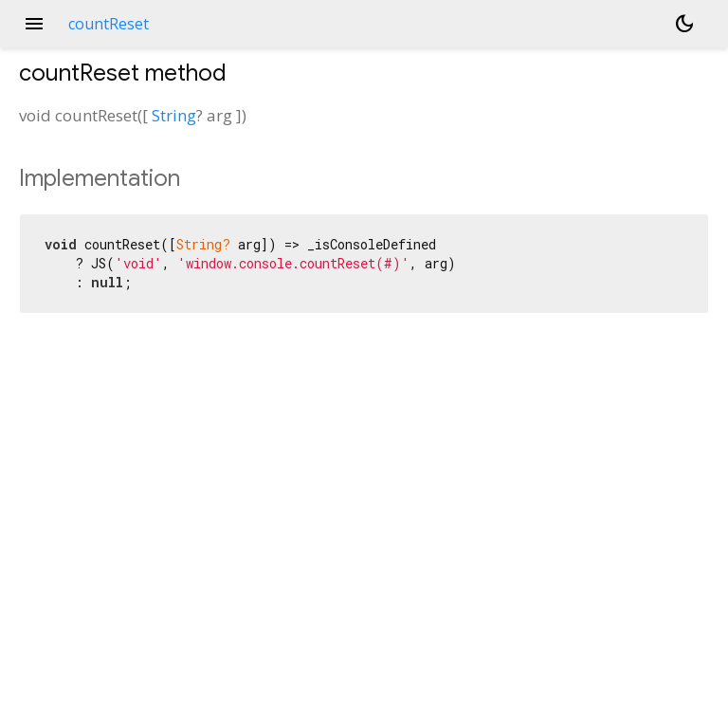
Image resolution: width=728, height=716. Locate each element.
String (174, 115)
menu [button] (34, 24)
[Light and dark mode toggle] (684, 24)
